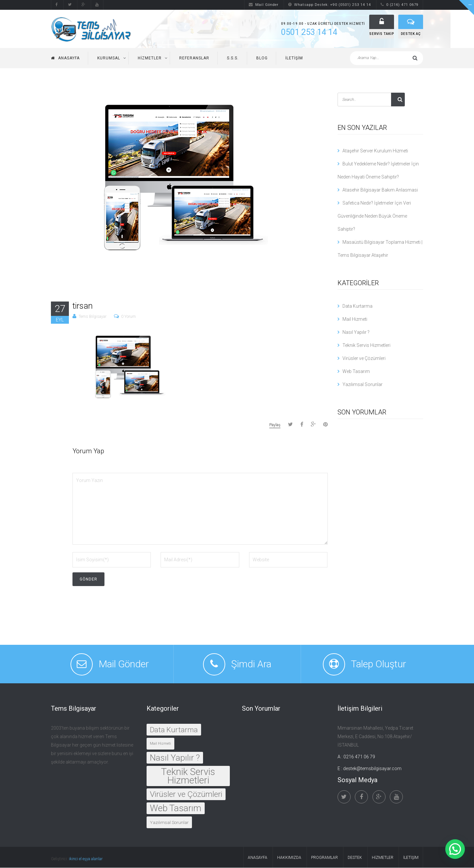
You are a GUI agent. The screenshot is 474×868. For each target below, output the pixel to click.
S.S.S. (233, 58)
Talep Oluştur (379, 664)
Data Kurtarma (357, 306)
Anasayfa (65, 58)
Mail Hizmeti (355, 319)
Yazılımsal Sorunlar (363, 384)
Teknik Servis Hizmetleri (366, 345)
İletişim (294, 58)
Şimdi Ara (251, 664)
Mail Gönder (264, 5)
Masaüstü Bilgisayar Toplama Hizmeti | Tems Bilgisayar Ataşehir (380, 249)
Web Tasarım (356, 371)
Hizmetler (150, 58)
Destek (355, 858)
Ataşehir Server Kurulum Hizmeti (375, 151)
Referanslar (194, 58)
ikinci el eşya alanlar (86, 859)
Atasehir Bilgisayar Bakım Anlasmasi (380, 190)
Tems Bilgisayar (93, 317)
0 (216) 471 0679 (400, 5)
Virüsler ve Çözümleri (364, 358)
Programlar (324, 858)
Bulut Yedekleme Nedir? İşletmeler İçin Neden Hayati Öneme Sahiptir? (378, 170)
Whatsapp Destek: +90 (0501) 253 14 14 (330, 5)
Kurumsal (109, 58)
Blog (262, 58)
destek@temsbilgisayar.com (372, 769)
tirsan (83, 306)
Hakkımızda (289, 858)
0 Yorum (128, 317)
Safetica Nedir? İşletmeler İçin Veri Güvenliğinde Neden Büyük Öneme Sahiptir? (374, 216)
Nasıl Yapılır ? (356, 332)
